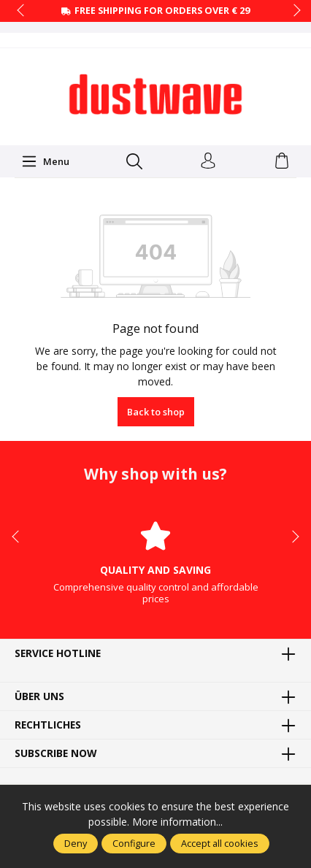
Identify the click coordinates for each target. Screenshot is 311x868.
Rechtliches (48, 725)
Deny (76, 843)
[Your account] (208, 161)
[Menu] (45, 161)
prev (22, 11)
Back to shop (156, 412)
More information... (177, 822)
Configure (134, 843)
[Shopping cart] (282, 161)
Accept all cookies (220, 843)
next (293, 11)
